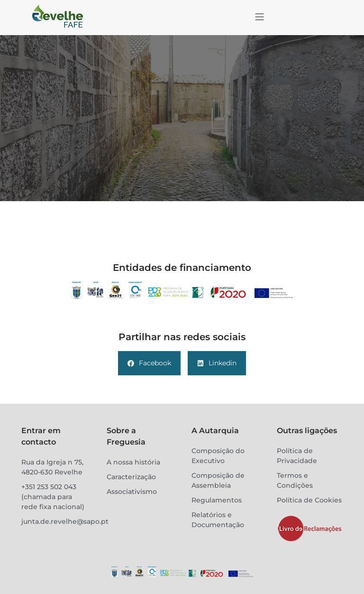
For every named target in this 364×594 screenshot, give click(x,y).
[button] (259, 18)
